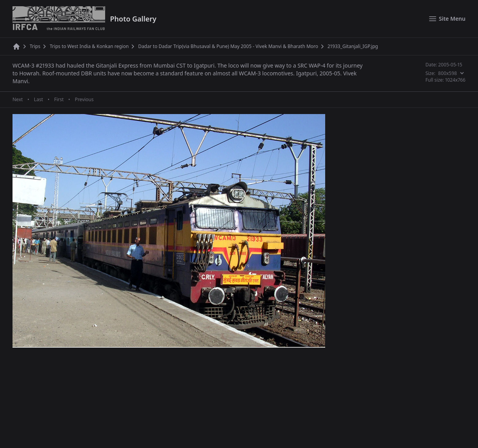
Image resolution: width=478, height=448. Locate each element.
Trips (35, 46)
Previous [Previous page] (84, 100)
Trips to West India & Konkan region (89, 46)
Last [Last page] (38, 100)
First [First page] (59, 100)
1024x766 (455, 80)
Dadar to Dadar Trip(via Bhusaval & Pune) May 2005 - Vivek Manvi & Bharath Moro (228, 46)
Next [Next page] (18, 100)
